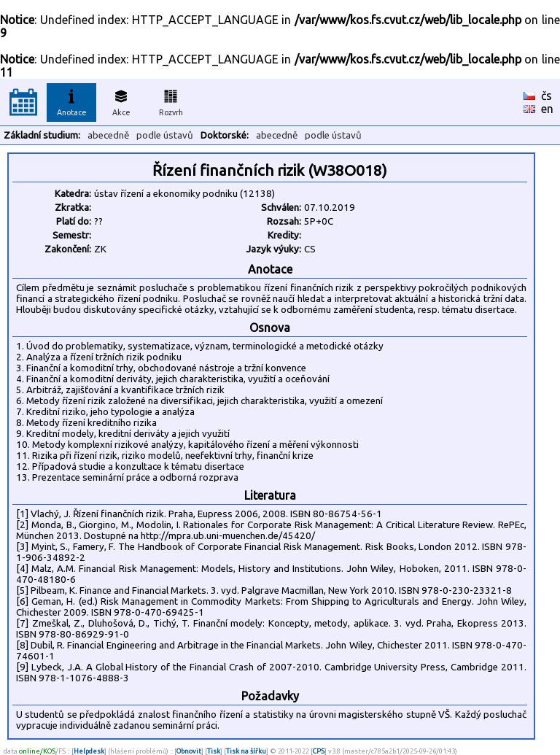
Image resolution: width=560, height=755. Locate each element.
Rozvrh (171, 101)
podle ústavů (165, 135)
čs (547, 96)
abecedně (108, 135)
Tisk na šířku (246, 751)
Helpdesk (89, 751)
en (547, 109)
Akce (121, 101)
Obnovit (189, 751)
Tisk (214, 751)
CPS (319, 751)
